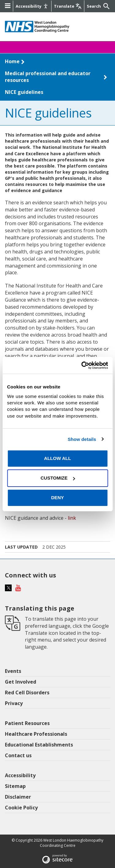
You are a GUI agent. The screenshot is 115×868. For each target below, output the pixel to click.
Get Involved (21, 682)
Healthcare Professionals (36, 734)
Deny (58, 498)
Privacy (14, 703)
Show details (82, 439)
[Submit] (106, 6)
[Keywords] (94, 6)
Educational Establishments (39, 745)
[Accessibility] (32, 6)
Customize (58, 478)
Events (13, 671)
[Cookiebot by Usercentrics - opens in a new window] (82, 365)
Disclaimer (18, 797)
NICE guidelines (24, 92)
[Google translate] (68, 6)
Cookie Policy (21, 808)
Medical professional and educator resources (48, 77)
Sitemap (15, 786)
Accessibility (20, 775)
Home (12, 61)
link (72, 518)
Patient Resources (27, 723)
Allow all (58, 458)
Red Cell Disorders (27, 692)
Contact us (18, 755)
